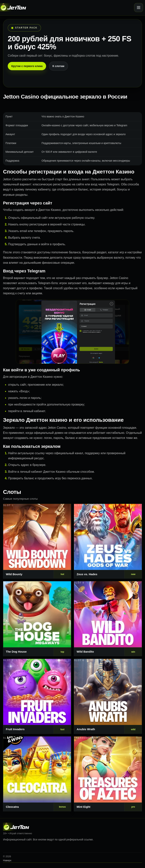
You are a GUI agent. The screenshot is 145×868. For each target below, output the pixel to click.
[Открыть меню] (139, 8)
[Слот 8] (108, 774)
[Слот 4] (108, 619)
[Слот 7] (37, 774)
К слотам (58, 66)
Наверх (7, 860)
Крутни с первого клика (27, 66)
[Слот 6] (108, 696)
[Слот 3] (37, 619)
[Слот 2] (108, 541)
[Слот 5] (37, 696)
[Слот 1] (37, 541)
